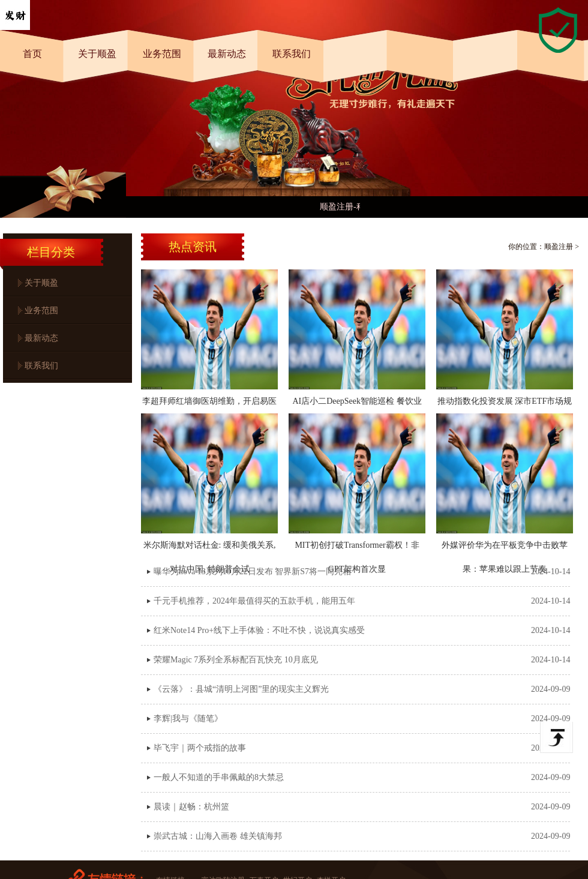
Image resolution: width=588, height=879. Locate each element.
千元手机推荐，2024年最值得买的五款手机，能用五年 (254, 601)
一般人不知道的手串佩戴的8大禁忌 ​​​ (220, 777)
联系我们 (292, 54)
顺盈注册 (559, 247)
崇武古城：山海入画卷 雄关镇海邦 (218, 836)
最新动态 (227, 54)
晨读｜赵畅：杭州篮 (191, 807)
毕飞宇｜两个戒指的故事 (200, 748)
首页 (32, 54)
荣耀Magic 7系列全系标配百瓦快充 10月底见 (236, 660)
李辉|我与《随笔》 (188, 718)
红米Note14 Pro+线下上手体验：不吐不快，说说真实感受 (259, 630)
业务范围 (162, 54)
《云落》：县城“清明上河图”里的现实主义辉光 (241, 689)
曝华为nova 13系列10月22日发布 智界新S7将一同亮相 (252, 571)
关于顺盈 (97, 54)
